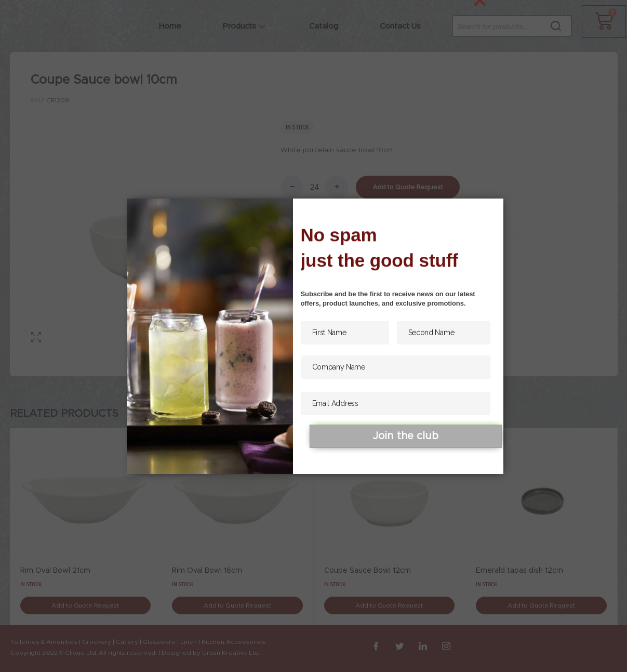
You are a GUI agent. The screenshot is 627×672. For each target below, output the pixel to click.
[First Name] (345, 339)
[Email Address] (396, 412)
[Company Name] (396, 376)
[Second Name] (444, 339)
